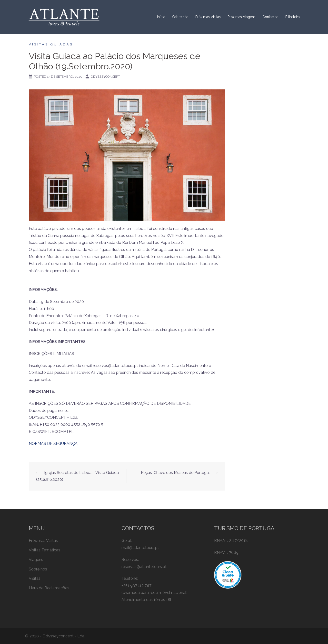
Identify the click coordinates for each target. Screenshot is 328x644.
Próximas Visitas (208, 17)
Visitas (35, 578)
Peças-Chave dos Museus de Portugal (175, 473)
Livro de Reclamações (49, 588)
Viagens (36, 560)
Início (161, 17)
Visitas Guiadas (51, 44)
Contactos (270, 17)
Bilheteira (293, 17)
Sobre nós (180, 17)
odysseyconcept (105, 77)
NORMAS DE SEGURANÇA (53, 444)
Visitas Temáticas (45, 550)
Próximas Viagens (242, 17)
